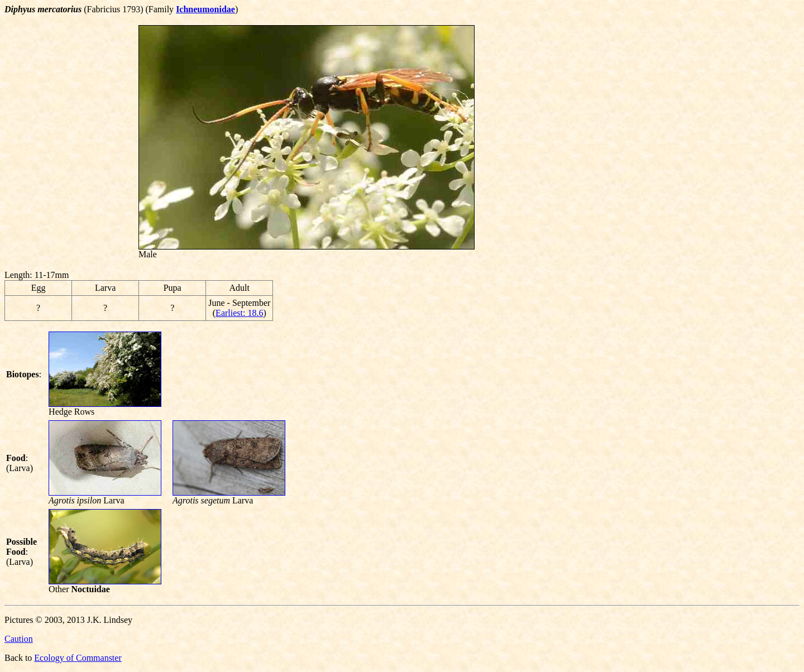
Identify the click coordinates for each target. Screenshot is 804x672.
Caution (19, 639)
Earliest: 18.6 (239, 313)
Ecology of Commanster (78, 658)
